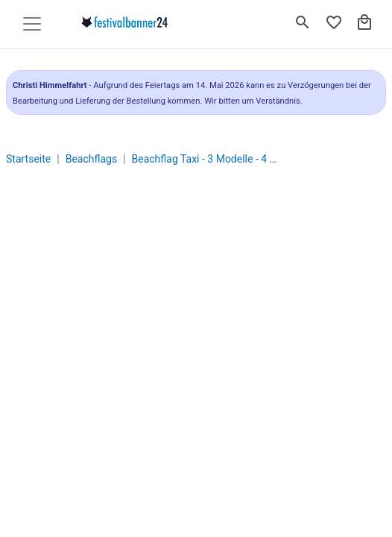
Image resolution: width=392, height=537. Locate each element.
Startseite (28, 159)
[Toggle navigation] (32, 24)
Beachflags (91, 159)
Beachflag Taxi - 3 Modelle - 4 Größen (218, 159)
